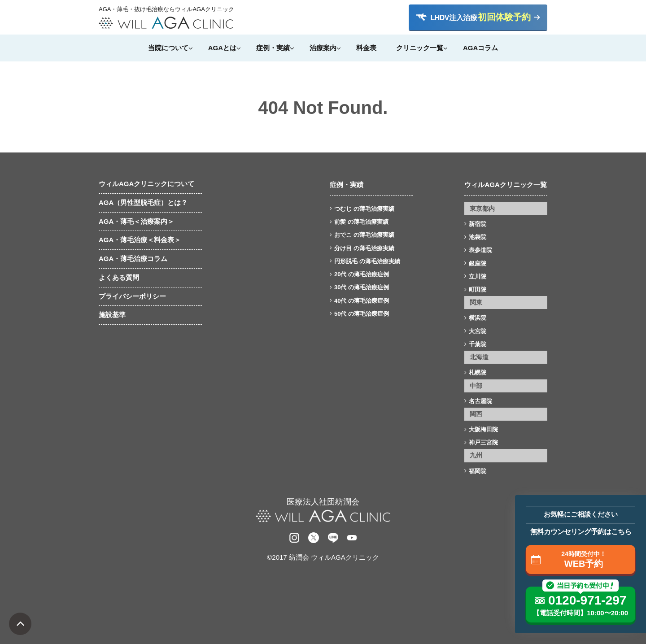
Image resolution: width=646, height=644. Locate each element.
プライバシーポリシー (132, 296)
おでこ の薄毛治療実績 (364, 235)
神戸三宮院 (483, 442)
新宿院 (478, 224)
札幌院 (478, 372)
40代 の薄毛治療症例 (362, 301)
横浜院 (478, 318)
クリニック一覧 (420, 48)
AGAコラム (480, 48)
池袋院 (478, 237)
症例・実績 (273, 48)
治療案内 (323, 48)
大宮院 (478, 331)
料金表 (366, 48)
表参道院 (480, 250)
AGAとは (222, 48)
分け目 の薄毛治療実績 (364, 248)
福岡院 (478, 471)
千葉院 (478, 344)
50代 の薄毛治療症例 (362, 314)
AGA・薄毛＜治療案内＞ (136, 221)
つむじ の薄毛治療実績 (364, 209)
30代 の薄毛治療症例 (362, 287)
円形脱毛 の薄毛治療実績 (367, 261)
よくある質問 (119, 277)
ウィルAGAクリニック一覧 (505, 185)
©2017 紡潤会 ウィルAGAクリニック (323, 557)
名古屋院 (480, 401)
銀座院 (478, 263)
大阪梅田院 (483, 429)
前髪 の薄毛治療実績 (361, 222)
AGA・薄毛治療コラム (133, 259)
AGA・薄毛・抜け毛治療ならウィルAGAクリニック (166, 9)
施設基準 (112, 315)
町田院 (478, 289)
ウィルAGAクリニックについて (146, 184)
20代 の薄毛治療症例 (362, 274)
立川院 (478, 276)
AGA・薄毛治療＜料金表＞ (140, 240)
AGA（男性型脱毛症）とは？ (143, 202)
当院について (168, 48)
